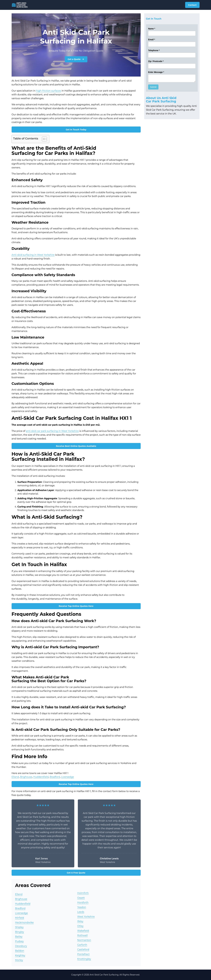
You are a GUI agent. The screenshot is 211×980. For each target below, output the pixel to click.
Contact (192, 5)
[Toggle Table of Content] (43, 139)
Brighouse (26, 777)
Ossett (81, 898)
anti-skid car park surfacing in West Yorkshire (52, 431)
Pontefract (83, 954)
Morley (19, 960)
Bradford (55, 777)
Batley (19, 937)
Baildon (20, 951)
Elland (15, 777)
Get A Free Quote (76, 873)
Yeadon (82, 907)
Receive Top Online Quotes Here (76, 606)
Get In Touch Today (76, 130)
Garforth (82, 945)
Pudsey (19, 941)
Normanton (84, 940)
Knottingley (84, 959)
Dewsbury (21, 946)
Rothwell (82, 935)
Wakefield (83, 931)
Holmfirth (83, 893)
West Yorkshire (86, 917)
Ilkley (80, 921)
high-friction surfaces (48, 91)
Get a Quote (76, 59)
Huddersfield (41, 777)
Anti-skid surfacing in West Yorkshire (33, 255)
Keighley (20, 955)
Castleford (83, 950)
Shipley (19, 927)
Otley (80, 926)
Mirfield (20, 918)
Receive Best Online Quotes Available (76, 446)
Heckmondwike (24, 922)
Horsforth (83, 902)
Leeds (81, 912)
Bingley (20, 932)
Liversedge (67, 777)
